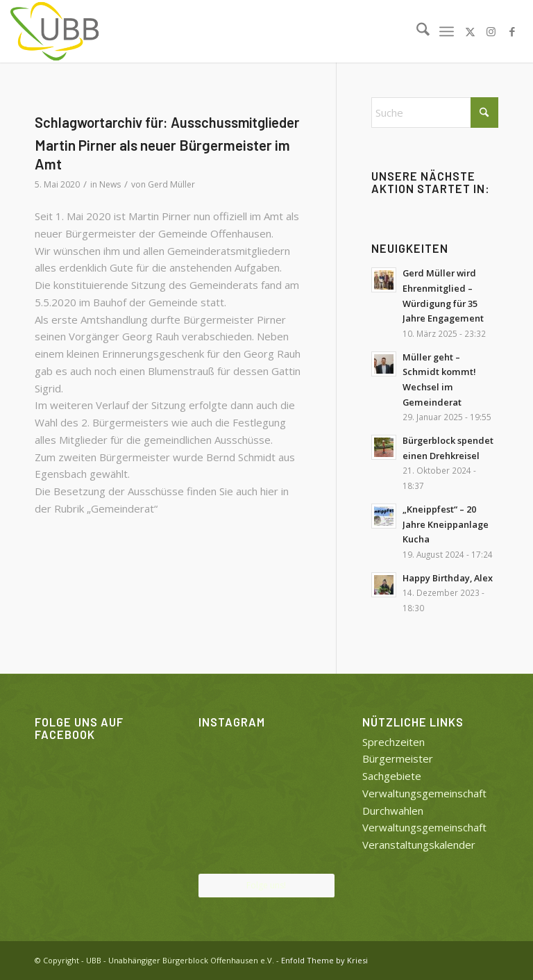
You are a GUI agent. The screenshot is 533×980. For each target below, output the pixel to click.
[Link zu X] (471, 31)
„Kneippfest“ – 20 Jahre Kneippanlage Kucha (446, 524)
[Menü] (447, 31)
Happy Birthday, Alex (448, 578)
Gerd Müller (171, 184)
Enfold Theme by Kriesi (324, 960)
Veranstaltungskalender (419, 845)
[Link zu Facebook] (512, 31)
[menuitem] (416, 31)
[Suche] (416, 31)
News (110, 184)
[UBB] (56, 31)
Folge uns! (266, 885)
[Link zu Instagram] (491, 31)
